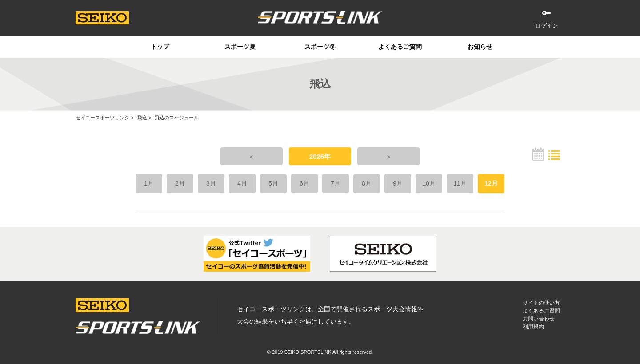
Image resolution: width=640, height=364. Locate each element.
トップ (160, 47)
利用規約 (533, 327)
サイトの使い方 (541, 303)
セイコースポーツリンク (102, 118)
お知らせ (480, 47)
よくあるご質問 (400, 47)
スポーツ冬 (320, 47)
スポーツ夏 (240, 47)
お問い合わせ (539, 319)
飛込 (142, 118)
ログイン (547, 26)
